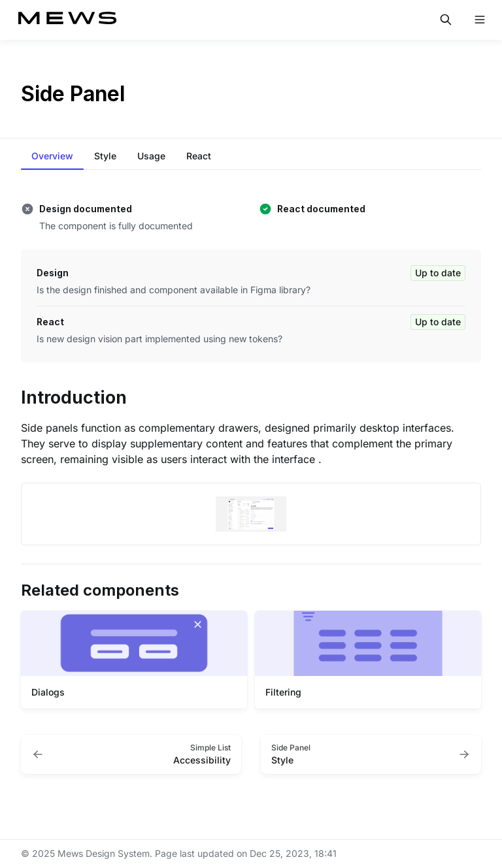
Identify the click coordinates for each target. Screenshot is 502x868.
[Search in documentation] (446, 20)
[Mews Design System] (67, 20)
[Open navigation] (480, 20)
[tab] (52, 157)
